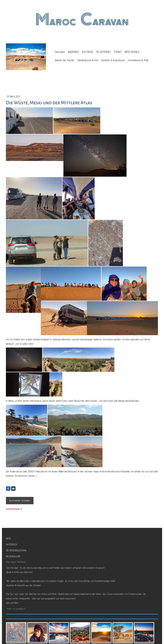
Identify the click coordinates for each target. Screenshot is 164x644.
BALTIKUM (87, 52)
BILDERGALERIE (13, 514)
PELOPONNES (103, 52)
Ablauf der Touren (64, 60)
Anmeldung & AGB (138, 60)
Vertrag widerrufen (44, 625)
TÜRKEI (118, 52)
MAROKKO (73, 52)
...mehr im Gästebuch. (16, 566)
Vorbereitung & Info (88, 60)
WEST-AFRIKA (132, 52)
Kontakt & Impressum (113, 60)
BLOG (8, 496)
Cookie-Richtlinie (25, 625)
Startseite (60, 52)
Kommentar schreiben (20, 458)
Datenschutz (10, 625)
